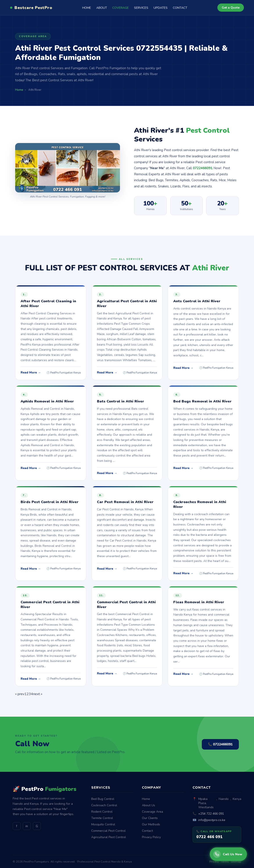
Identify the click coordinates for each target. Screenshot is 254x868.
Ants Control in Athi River (197, 301)
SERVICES (141, 8)
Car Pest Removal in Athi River (125, 502)
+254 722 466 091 (211, 814)
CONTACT (180, 8)
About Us (148, 805)
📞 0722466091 (220, 744)
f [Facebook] (17, 826)
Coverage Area (152, 812)
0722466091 (203, 168)
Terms (225, 862)
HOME (87, 8)
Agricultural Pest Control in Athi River (127, 304)
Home (146, 799)
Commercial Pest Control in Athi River (50, 605)
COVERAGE (121, 8)
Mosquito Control (103, 824)
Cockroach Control (104, 805)
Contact (147, 831)
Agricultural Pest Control (109, 837)
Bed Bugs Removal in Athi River (202, 401)
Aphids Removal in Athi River (47, 401)
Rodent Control (102, 812)
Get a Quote (231, 8)
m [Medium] (27, 826)
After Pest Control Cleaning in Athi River (48, 304)
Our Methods (151, 824)
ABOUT (102, 8)
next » (38, 694)
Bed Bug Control (103, 799)
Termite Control (102, 818)
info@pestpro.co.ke (212, 820)
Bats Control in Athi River (121, 401)
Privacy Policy (151, 837)
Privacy (214, 862)
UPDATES (161, 8)
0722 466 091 (209, 837)
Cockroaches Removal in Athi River (200, 504)
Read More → (31, 372)
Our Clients (150, 818)
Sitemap (236, 862)
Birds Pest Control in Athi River (50, 502)
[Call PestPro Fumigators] (228, 854)
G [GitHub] (37, 826)
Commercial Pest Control (108, 831)
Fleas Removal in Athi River (199, 602)
